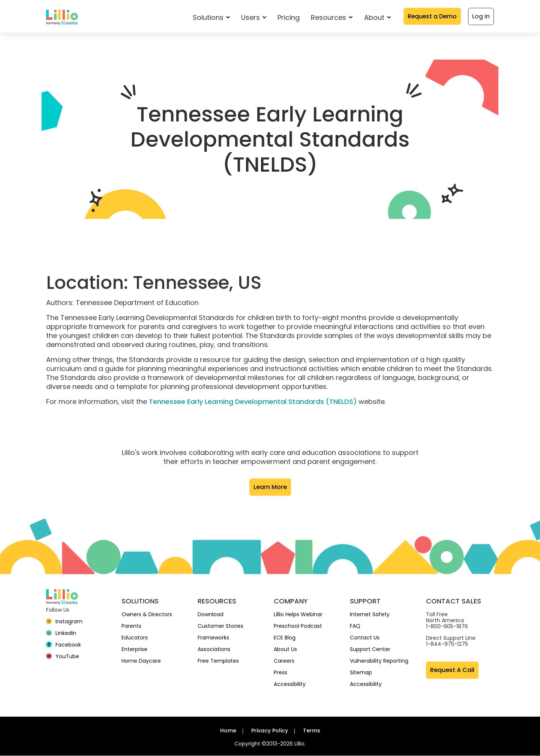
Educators (135, 638)
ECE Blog (285, 638)
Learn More (270, 510)
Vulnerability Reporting (379, 661)
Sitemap (361, 673)
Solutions (210, 17)
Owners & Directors (147, 615)
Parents (131, 626)
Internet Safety (370, 615)
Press (280, 673)
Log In (481, 16)
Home (228, 731)
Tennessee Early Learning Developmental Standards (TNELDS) (253, 424)
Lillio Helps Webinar (298, 615)
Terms (312, 731)
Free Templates (218, 661)
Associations (214, 650)
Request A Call (452, 670)
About (376, 17)
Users (253, 17)
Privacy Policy (270, 731)
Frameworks (213, 638)
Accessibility (290, 684)
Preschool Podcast (298, 626)
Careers (284, 661)
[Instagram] (64, 622)
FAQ (355, 626)
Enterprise (134, 650)
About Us (285, 650)
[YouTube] (63, 657)
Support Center (370, 650)
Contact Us (365, 638)
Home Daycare (141, 661)
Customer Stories (220, 626)
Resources (331, 17)
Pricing (287, 17)
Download (211, 615)
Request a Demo (432, 16)
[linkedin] (61, 633)
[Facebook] (64, 645)
